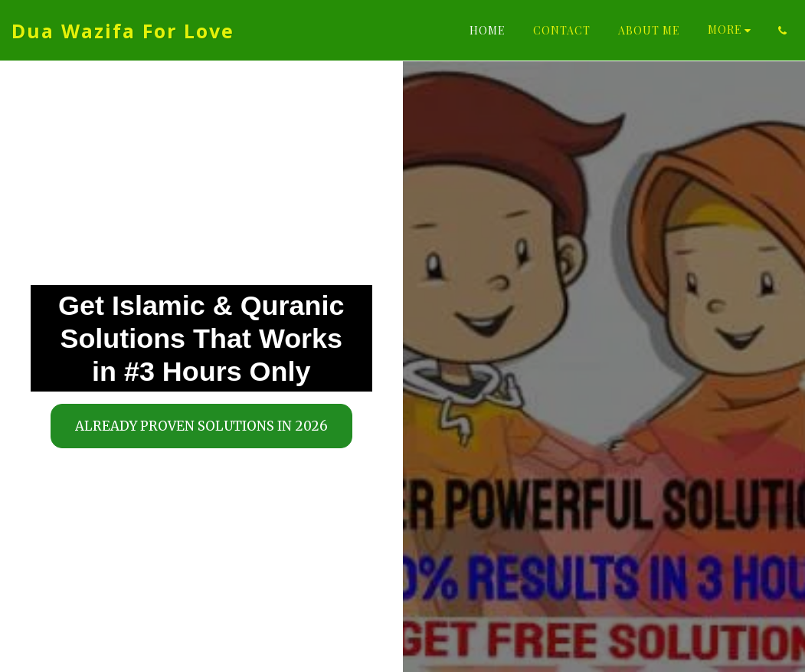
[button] (782, 31)
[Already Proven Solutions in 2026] (201, 426)
